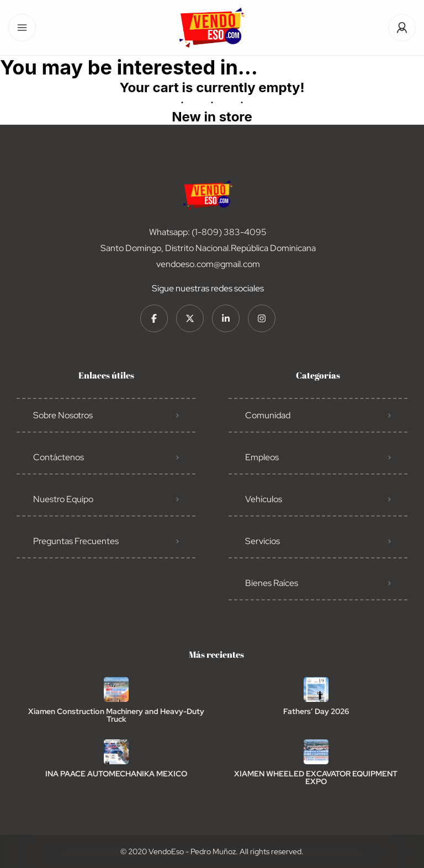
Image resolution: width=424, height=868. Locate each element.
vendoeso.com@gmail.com (208, 264)
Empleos (262, 457)
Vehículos (264, 499)
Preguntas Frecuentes (76, 541)
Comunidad (268, 415)
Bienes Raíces (272, 583)
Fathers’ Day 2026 (316, 711)
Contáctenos (59, 457)
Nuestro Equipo (63, 499)
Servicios (263, 541)
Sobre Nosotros (63, 415)
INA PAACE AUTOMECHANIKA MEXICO (116, 774)
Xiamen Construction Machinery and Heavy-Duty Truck (116, 715)
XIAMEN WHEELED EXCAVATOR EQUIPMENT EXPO (316, 778)
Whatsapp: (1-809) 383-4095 (208, 232)
